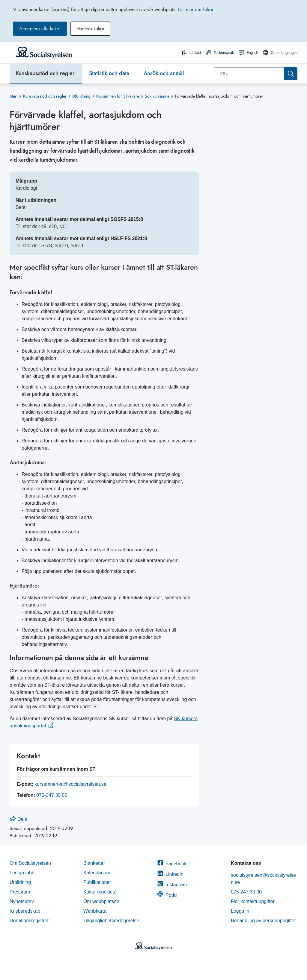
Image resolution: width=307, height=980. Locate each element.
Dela (19, 819)
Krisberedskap (25, 911)
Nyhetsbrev (22, 901)
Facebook (172, 864)
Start (13, 96)
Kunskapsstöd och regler (45, 73)
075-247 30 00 (52, 795)
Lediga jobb (22, 873)
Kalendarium (97, 873)
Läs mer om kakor (196, 9)
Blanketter (94, 863)
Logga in (240, 911)
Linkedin (170, 874)
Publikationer (97, 882)
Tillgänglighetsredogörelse (112, 921)
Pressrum (20, 892)
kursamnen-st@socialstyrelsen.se (70, 784)
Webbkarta (95, 911)
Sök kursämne (157, 96)
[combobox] (256, 74)
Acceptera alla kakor (40, 29)
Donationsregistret (29, 921)
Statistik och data (109, 73)
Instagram (172, 885)
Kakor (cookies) (100, 892)
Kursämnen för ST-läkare (118, 96)
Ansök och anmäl (164, 73)
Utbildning (81, 96)
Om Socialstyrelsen (30, 863)
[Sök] (250, 74)
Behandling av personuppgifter (263, 921)
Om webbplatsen (101, 901)
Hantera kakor (90, 29)
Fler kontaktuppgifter (253, 901)
